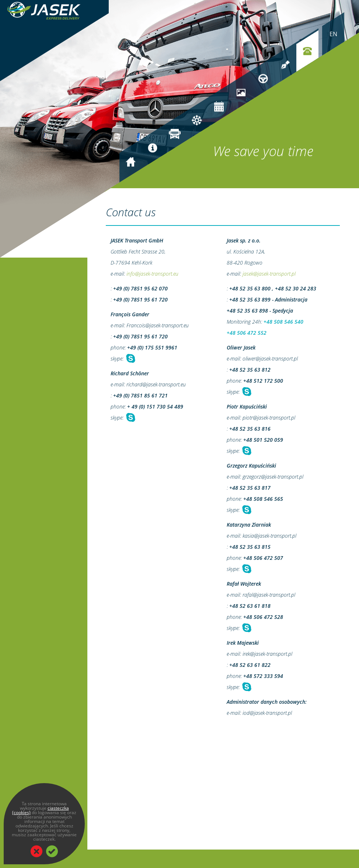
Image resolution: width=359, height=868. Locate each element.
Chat (130, 359)
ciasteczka (58, 808)
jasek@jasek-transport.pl (269, 274)
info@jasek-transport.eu (152, 274)
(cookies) (21, 812)
